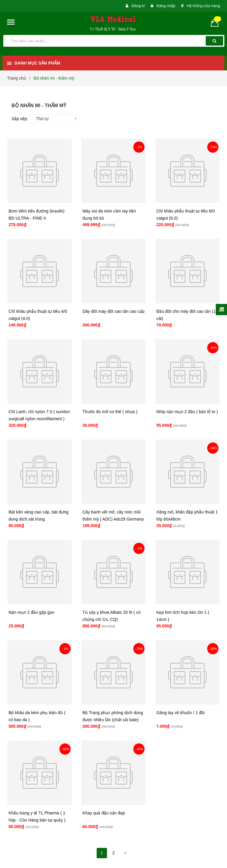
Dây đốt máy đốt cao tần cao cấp (113, 311)
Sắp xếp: (20, 119)
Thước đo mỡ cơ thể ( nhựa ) (110, 412)
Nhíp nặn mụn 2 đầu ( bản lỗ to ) (187, 412)
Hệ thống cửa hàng (203, 6)
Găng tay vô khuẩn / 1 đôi (180, 713)
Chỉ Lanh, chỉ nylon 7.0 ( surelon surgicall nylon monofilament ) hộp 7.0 (39, 419)
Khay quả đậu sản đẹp (104, 813)
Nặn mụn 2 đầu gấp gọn (31, 612)
